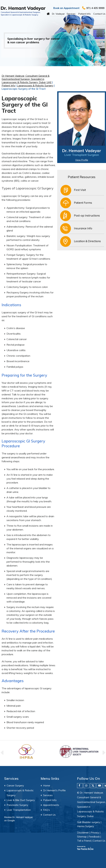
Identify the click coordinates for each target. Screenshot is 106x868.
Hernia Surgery (86, 826)
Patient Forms (83, 203)
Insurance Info (83, 228)
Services (71, 14)
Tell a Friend (84, 841)
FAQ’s (46, 810)
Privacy (95, 833)
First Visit (80, 190)
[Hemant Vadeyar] (23, 11)
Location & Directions (87, 241)
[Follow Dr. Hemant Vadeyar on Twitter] (93, 786)
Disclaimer (83, 833)
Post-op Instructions (87, 215)
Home (48, 13)
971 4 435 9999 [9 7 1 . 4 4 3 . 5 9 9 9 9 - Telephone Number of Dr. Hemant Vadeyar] (95, 8)
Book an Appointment (66, 8)
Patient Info (85, 14)
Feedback (94, 837)
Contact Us (99, 14)
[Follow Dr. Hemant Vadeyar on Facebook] (80, 786)
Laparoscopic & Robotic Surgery (35, 86)
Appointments (51, 805)
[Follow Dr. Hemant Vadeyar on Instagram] (86, 786)
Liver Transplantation (19, 810)
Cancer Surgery (15, 786)
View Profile (82, 160)
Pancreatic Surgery (17, 805)
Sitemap (82, 837)
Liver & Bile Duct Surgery (21, 800)
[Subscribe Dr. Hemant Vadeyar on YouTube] (99, 786)
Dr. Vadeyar (58, 14)
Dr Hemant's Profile (54, 790)
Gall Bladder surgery (89, 822)
